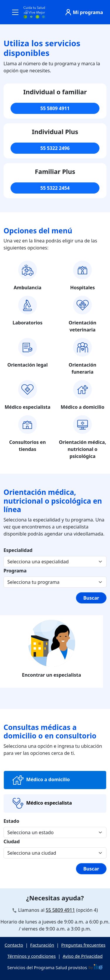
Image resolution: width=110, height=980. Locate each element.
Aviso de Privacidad (83, 956)
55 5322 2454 (55, 188)
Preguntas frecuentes (83, 945)
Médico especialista (41, 803)
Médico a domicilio (40, 780)
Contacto (14, 945)
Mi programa (83, 12)
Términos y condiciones (32, 956)
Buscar (91, 598)
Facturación (42, 945)
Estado (11, 821)
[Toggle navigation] (15, 12)
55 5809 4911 (55, 108)
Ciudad (12, 842)
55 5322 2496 (55, 148)
